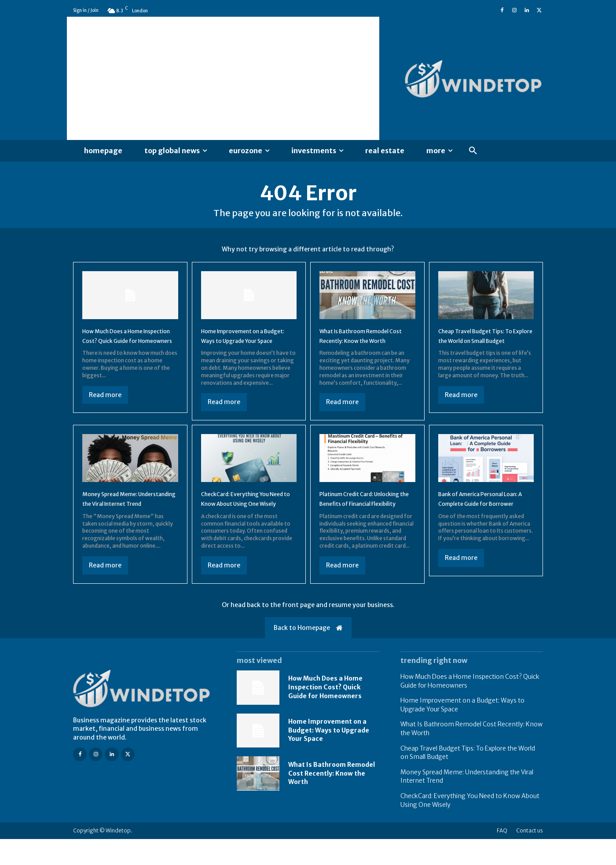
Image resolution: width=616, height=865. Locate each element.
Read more (105, 411)
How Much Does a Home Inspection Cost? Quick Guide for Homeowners (122, 347)
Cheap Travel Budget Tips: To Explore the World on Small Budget (482, 347)
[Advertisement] (223, 78)
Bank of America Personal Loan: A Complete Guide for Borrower (484, 519)
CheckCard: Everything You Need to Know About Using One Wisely (246, 519)
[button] (473, 151)
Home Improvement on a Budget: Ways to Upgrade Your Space (244, 347)
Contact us (530, 856)
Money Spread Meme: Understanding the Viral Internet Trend (122, 519)
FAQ (502, 856)
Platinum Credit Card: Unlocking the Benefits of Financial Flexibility (361, 519)
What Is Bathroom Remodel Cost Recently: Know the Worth (365, 347)
